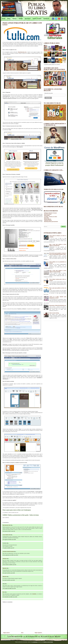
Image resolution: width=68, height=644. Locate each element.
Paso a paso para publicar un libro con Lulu (22, 24)
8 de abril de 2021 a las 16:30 (9, 573)
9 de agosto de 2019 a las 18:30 (9, 540)
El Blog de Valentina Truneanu (50, 213)
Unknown (5, 559)
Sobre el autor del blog (54, 313)
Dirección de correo (49, 93)
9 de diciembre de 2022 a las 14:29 (10, 597)
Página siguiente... (39, 633)
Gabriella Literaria (48, 220)
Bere (4, 592)
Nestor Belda (47, 215)
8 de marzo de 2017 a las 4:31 (9, 531)
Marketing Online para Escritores (51, 222)
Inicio (22, 633)
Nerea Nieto (47, 218)
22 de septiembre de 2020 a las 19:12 (10, 555)
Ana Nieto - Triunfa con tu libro (51, 217)
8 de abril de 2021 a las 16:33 (9, 580)
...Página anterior (6, 633)
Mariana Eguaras (48, 219)
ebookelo (34, 594)
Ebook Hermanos (48, 214)
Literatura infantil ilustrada (8, 551)
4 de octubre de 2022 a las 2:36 (9, 588)
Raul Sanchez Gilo (7, 525)
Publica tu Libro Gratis (48, 642)
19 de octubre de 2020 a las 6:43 (9, 565)
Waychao (5, 568)
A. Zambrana (35, 642)
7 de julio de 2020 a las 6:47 (8, 548)
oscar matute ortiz (7, 535)
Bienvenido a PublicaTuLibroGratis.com (58, 305)
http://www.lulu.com (22, 52)
